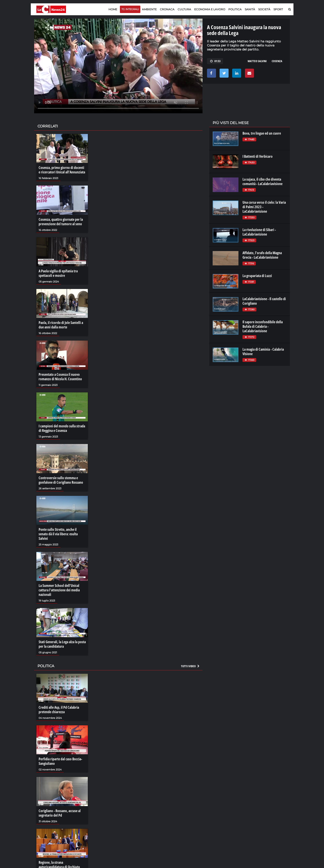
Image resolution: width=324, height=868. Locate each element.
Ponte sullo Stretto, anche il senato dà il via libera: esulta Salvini (58, 534)
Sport (278, 9)
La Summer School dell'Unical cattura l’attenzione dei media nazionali (59, 590)
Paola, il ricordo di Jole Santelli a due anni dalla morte (61, 325)
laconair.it (219, 809)
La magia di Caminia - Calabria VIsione (263, 352)
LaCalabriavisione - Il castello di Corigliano (264, 301)
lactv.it (217, 805)
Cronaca (167, 9)
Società (264, 9)
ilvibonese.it (260, 814)
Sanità (250, 9)
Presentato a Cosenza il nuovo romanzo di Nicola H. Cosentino (60, 377)
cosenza (277, 61)
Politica (235, 9)
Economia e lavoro (210, 9)
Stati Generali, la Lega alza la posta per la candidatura (62, 644)
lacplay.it (218, 800)
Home (113, 9)
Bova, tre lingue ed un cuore (262, 133)
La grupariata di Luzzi (257, 276)
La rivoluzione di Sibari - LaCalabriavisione (259, 232)
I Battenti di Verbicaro (258, 156)
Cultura (184, 9)
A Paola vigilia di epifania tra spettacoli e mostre (58, 273)
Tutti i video (190, 666)
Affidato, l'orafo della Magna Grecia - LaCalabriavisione (262, 255)
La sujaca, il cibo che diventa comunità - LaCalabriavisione (262, 181)
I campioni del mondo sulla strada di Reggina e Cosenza (62, 428)
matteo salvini (257, 61)
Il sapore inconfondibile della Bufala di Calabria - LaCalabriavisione (263, 326)
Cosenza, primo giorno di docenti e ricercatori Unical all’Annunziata (62, 170)
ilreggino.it (259, 805)
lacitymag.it (260, 800)
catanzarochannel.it (266, 818)
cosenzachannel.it (264, 809)
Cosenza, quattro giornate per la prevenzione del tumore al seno (61, 222)
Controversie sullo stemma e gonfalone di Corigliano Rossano (61, 480)
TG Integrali (130, 9)
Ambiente (149, 9)
